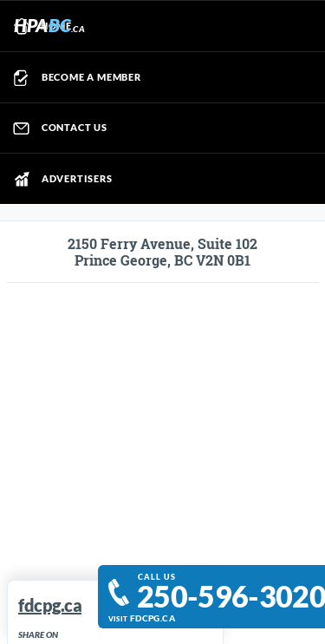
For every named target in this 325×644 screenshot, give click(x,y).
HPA (49, 25)
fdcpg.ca (153, 618)
